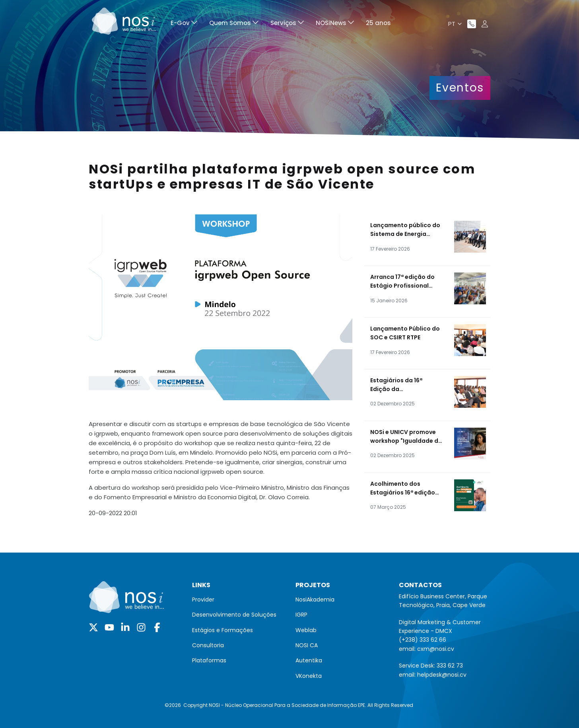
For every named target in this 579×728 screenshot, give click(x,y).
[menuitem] (184, 24)
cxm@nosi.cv (436, 649)
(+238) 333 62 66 (423, 640)
